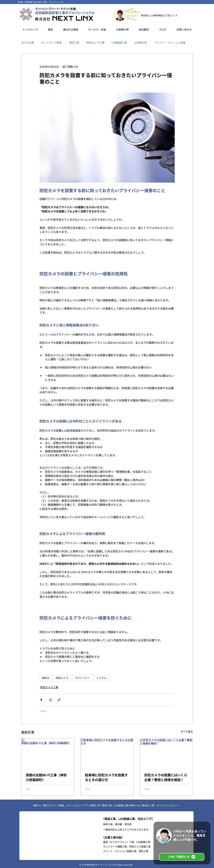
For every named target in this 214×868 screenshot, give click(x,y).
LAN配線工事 (119, 43)
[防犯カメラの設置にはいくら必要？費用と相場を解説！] (166, 753)
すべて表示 (187, 732)
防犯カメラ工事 (96, 43)
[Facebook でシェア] (41, 700)
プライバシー (82, 678)
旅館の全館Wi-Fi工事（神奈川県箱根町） (46, 777)
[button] (71, 29)
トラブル (101, 678)
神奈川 (46, 678)
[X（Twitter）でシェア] (50, 700)
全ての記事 (28, 43)
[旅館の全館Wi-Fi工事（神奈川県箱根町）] (48, 753)
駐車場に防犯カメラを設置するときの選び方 (106, 777)
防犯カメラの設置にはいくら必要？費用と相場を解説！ (166, 777)
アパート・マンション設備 (170, 43)
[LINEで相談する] (182, 857)
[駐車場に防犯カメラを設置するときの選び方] (107, 753)
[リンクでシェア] (59, 700)
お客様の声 (141, 43)
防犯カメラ (62, 678)
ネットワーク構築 (52, 43)
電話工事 (74, 43)
